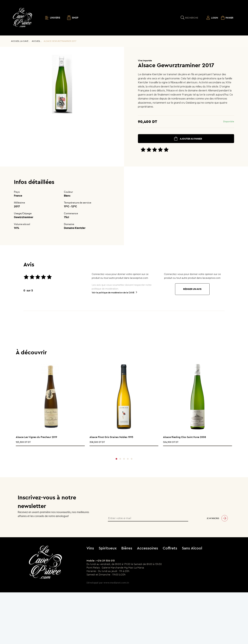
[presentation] (123, 450)
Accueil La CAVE (20, 41)
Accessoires (147, 548)
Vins (90, 548)
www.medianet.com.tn (116, 583)
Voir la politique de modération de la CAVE (113, 293)
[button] (116, 459)
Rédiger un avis (192, 289)
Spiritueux (108, 548)
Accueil (36, 41)
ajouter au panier (191, 139)
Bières (127, 548)
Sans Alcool (192, 548)
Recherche (192, 18)
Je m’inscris (213, 518)
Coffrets (170, 548)
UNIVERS (53, 18)
